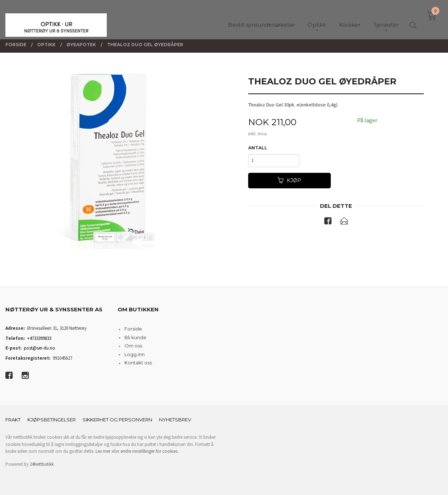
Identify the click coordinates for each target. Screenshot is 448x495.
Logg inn (135, 354)
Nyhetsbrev (175, 420)
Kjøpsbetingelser (52, 420)
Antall (258, 148)
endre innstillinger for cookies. (150, 451)
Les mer (103, 451)
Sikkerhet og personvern (117, 420)
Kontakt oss (138, 363)
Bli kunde (135, 337)
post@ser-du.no (39, 348)
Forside (133, 329)
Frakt (13, 420)
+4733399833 (39, 338)
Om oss (133, 346)
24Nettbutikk (42, 464)
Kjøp (289, 180)
